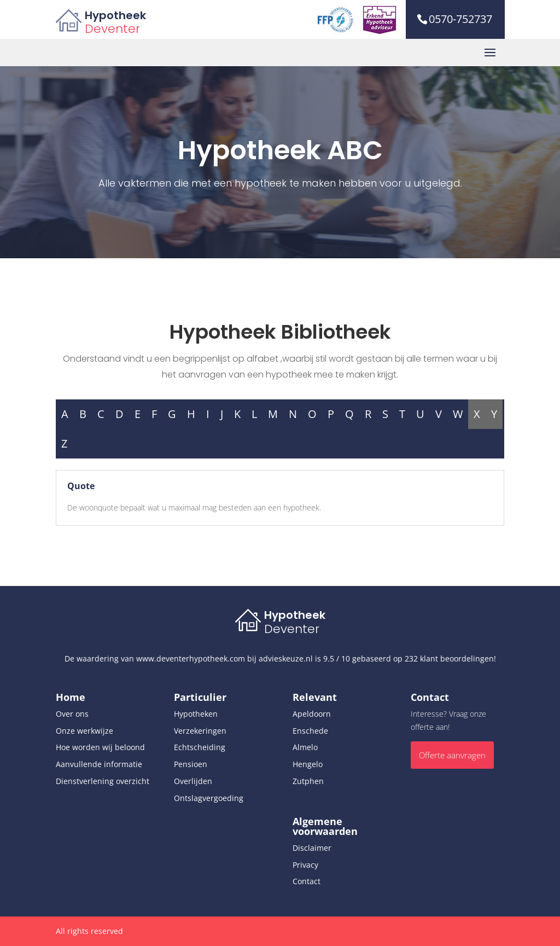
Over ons (72, 714)
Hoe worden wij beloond (100, 747)
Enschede (310, 731)
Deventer (112, 29)
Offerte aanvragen (452, 755)
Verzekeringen (200, 731)
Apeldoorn (312, 714)
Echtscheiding (200, 747)
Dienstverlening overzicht (103, 781)
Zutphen (308, 781)
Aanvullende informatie (99, 764)
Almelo (305, 747)
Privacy (305, 865)
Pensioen (191, 764)
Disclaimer (312, 848)
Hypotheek (115, 15)
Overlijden (193, 781)
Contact (307, 881)
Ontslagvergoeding (209, 798)
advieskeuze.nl (286, 658)
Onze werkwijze (84, 731)
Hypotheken (196, 714)
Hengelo (308, 764)
